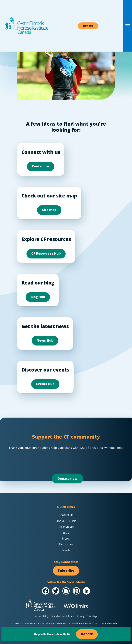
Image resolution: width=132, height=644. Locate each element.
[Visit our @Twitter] (56, 591)
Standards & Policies (63, 616)
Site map (49, 210)
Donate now (67, 479)
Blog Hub (38, 297)
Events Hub (45, 384)
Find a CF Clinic (66, 521)
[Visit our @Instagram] (66, 591)
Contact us (41, 166)
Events (66, 550)
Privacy (80, 616)
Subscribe (66, 570)
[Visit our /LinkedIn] (86, 591)
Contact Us (66, 515)
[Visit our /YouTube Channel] (76, 591)
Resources (66, 544)
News (66, 538)
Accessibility (42, 616)
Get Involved (66, 527)
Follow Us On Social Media (66, 582)
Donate (88, 26)
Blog (66, 533)
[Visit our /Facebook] (46, 591)
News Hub (45, 340)
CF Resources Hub (46, 253)
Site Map (92, 616)
